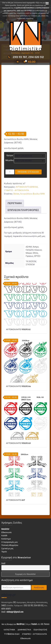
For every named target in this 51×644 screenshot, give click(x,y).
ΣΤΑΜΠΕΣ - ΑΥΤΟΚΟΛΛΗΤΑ (16, 190)
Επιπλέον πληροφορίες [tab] (23, 210)
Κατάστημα (6, 539)
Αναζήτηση (39, 588)
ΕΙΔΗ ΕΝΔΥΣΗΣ (40, 630)
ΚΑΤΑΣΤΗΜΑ (9, 630)
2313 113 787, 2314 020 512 (26, 57)
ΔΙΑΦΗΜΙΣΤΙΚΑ (24, 630)
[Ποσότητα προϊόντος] (10, 172)
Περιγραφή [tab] (15, 203)
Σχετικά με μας (7, 548)
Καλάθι (4, 535)
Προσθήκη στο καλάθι (28, 172)
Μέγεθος (10, 160)
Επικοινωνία (6, 532)
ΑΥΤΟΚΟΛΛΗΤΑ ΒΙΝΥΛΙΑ (27, 187)
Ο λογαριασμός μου (10, 542)
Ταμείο (4, 552)
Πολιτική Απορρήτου (10, 545)
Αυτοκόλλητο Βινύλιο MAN (32, 194)
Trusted (34, 624)
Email (3, 563)
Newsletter (5, 529)
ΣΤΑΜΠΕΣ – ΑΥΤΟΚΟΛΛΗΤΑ (34, 634)
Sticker (16, 194)
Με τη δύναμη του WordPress (13, 624)
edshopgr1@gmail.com (15, 612)
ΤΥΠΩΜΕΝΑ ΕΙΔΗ (12, 634)
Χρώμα (10, 155)
